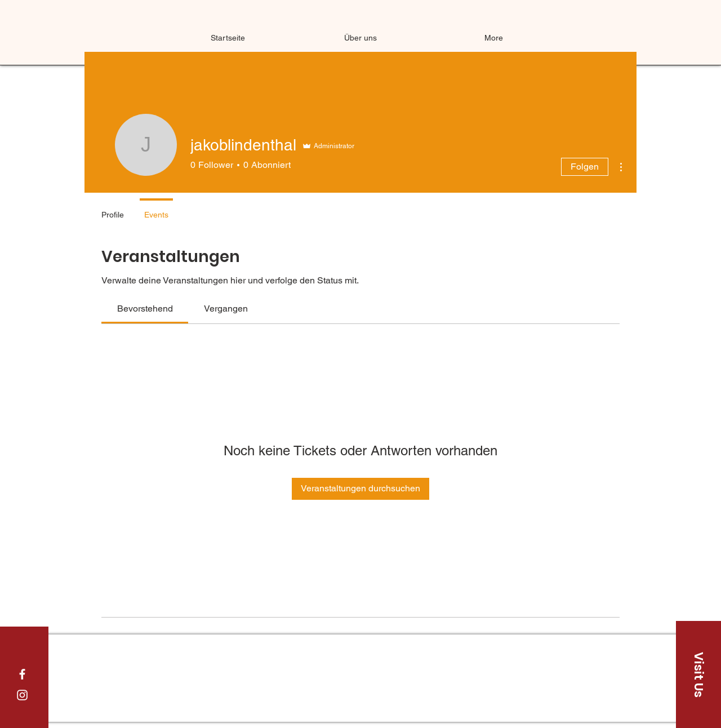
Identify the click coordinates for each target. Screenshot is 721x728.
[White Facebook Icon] (22, 674)
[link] (145, 308)
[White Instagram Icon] (22, 695)
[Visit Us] (698, 674)
